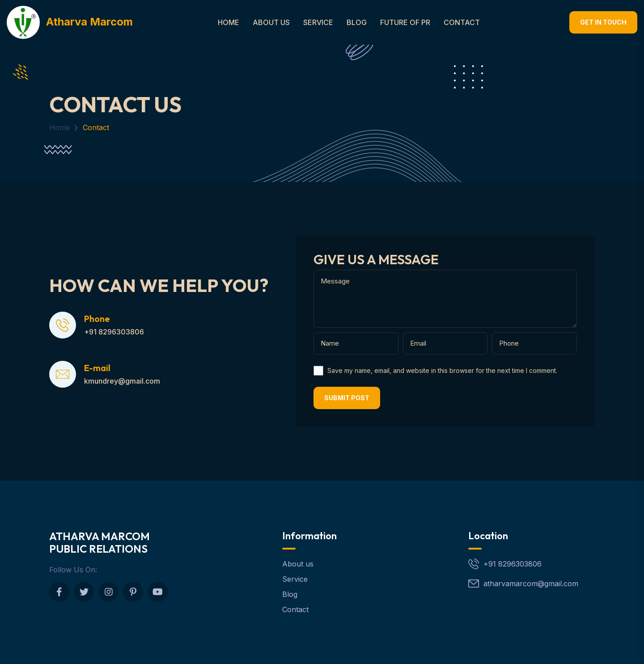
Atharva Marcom (70, 22)
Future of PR (405, 22)
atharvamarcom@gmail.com (531, 584)
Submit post (347, 398)
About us (298, 564)
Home (229, 22)
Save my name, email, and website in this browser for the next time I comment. (442, 370)
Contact (462, 22)
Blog (357, 22)
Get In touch (603, 22)
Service (318, 22)
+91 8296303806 (513, 564)
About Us (271, 22)
